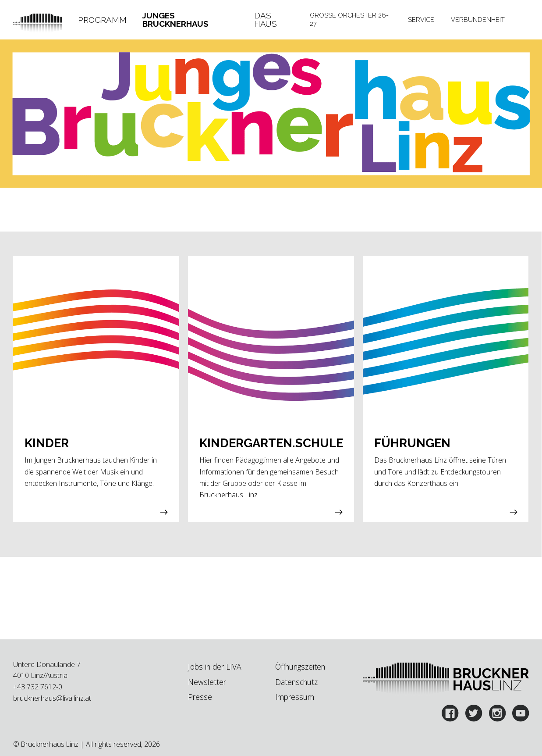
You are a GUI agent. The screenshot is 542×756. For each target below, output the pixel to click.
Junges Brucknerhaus (175, 20)
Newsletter (207, 682)
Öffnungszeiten (300, 667)
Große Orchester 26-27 (349, 19)
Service (421, 20)
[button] (96, 389)
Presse (200, 697)
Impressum (295, 697)
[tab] (102, 20)
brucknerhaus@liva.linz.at (52, 698)
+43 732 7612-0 (38, 687)
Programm (102, 20)
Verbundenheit (478, 20)
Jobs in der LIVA (214, 667)
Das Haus (266, 20)
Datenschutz (296, 682)
